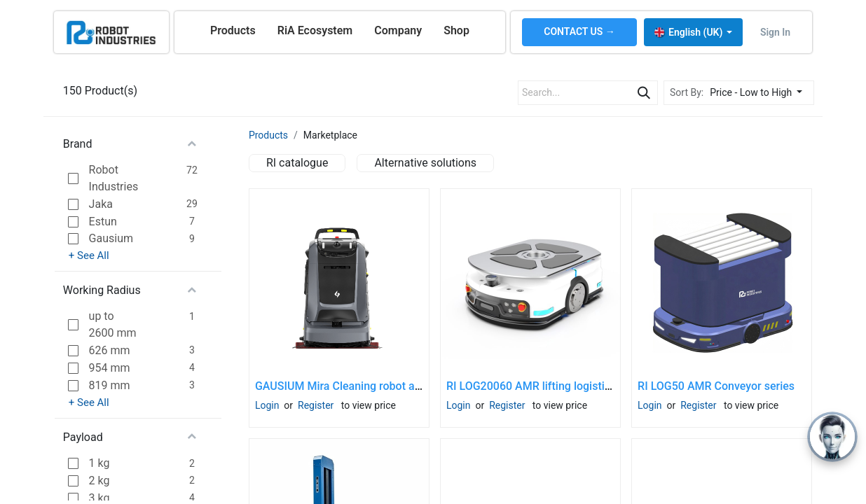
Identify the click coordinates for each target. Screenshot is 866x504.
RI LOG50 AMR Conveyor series (716, 386)
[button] (760, 93)
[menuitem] (233, 31)
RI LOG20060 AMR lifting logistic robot (543, 386)
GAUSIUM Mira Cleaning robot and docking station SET (393, 386)
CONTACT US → (579, 31)
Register (316, 405)
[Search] (644, 93)
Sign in (775, 32)
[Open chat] (832, 437)
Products (268, 135)
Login (267, 405)
